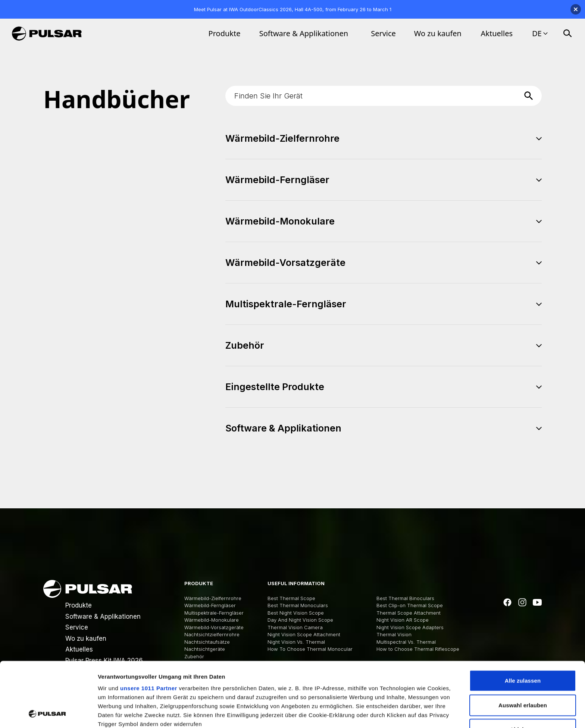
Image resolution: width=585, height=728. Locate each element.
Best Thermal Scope (291, 598)
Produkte (225, 33)
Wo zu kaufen (438, 33)
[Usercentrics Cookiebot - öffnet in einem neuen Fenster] (48, 713)
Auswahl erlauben (523, 644)
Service (383, 33)
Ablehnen (523, 669)
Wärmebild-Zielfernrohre (213, 598)
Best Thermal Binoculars (405, 598)
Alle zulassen (523, 620)
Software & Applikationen (304, 33)
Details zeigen (397, 713)
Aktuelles (497, 33)
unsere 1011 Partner (149, 627)
